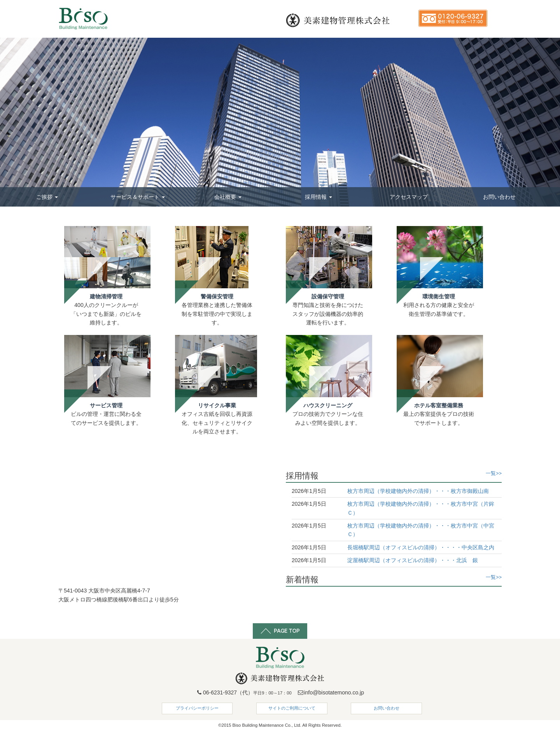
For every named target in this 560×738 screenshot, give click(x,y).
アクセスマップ (409, 197)
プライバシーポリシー (197, 708)
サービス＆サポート (138, 197)
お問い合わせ (499, 197)
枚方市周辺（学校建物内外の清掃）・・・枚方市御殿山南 (418, 491)
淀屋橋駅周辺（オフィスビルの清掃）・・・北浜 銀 (413, 560)
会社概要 (228, 197)
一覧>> (494, 473)
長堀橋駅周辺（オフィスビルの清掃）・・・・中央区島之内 (421, 547)
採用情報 (318, 197)
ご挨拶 (47, 197)
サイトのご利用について (292, 708)
